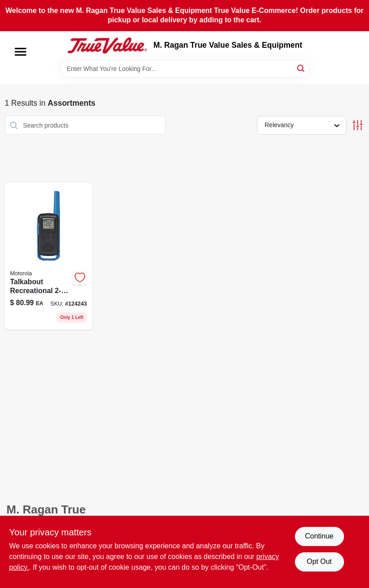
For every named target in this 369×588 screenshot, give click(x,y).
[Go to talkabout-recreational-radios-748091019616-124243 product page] (49, 256)
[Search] (301, 68)
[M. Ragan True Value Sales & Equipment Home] (107, 46)
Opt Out (319, 561)
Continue (319, 536)
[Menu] (21, 52)
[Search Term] (185, 69)
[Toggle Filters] (358, 125)
